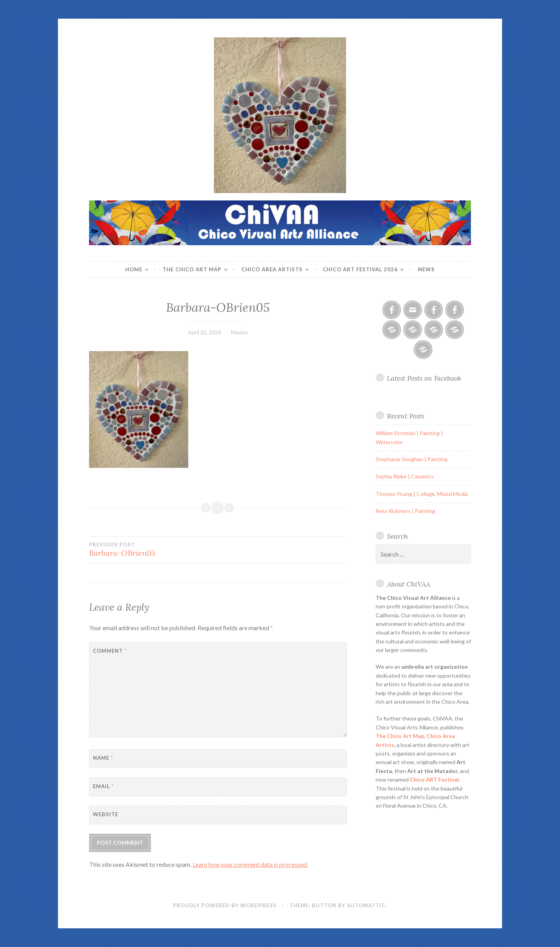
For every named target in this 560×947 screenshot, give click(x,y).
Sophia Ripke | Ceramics (405, 476)
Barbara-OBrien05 (153, 550)
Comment (110, 651)
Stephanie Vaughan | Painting (412, 459)
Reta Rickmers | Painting (405, 511)
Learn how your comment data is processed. (250, 864)
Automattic (366, 905)
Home (134, 269)
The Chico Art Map (192, 269)
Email (103, 786)
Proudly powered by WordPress (225, 905)
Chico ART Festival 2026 (360, 269)
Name (103, 758)
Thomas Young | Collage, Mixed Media (422, 494)
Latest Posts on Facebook (424, 378)
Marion (239, 332)
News (426, 269)
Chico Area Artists (272, 269)
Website (106, 814)
